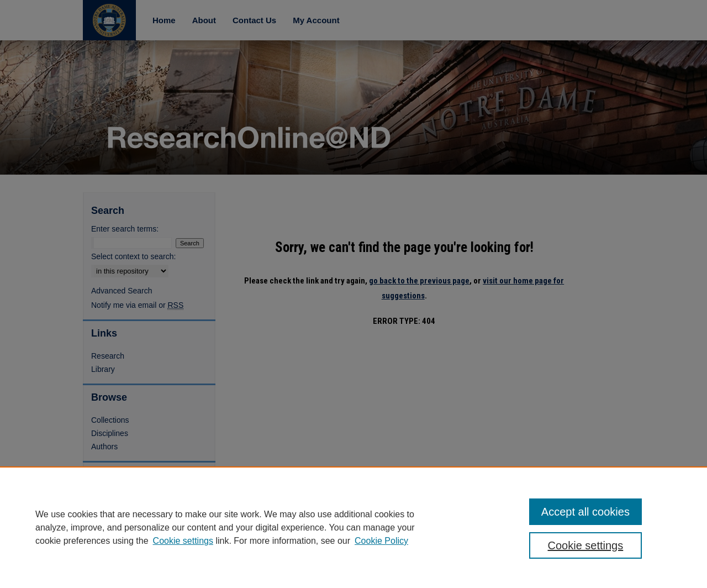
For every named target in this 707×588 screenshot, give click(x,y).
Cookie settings (183, 541)
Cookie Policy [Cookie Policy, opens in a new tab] (381, 541)
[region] (353, 527)
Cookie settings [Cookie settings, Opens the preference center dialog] (586, 545)
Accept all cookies (585, 512)
